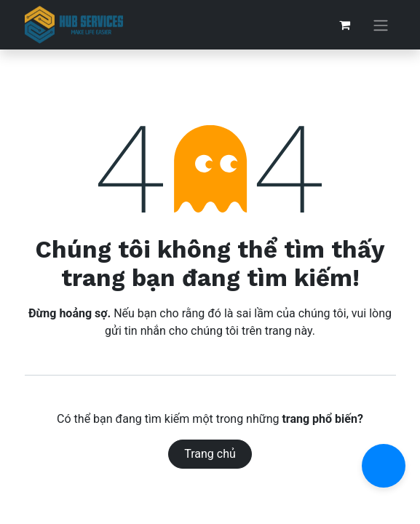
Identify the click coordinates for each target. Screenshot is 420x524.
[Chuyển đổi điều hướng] (381, 25)
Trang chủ (210, 454)
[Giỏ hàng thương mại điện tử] (345, 25)
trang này (289, 331)
